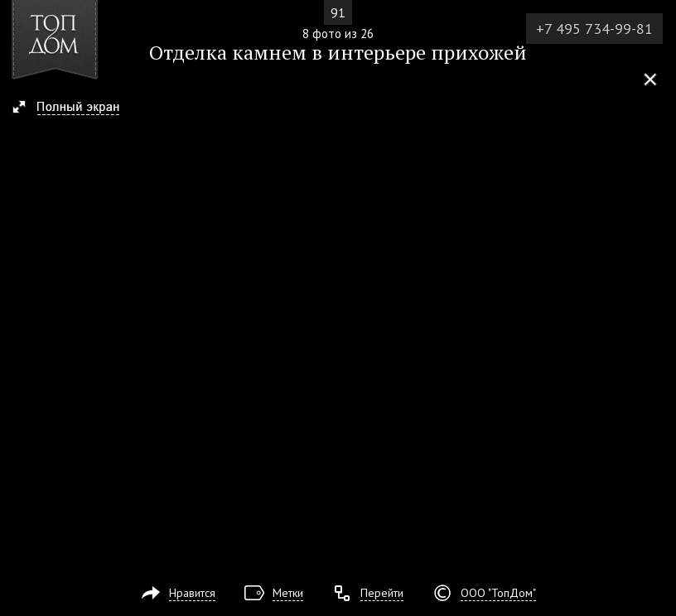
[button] (73, 108)
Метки (288, 593)
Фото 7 (18, 308)
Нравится (192, 593)
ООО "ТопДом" (498, 593)
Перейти (382, 593)
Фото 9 (658, 308)
